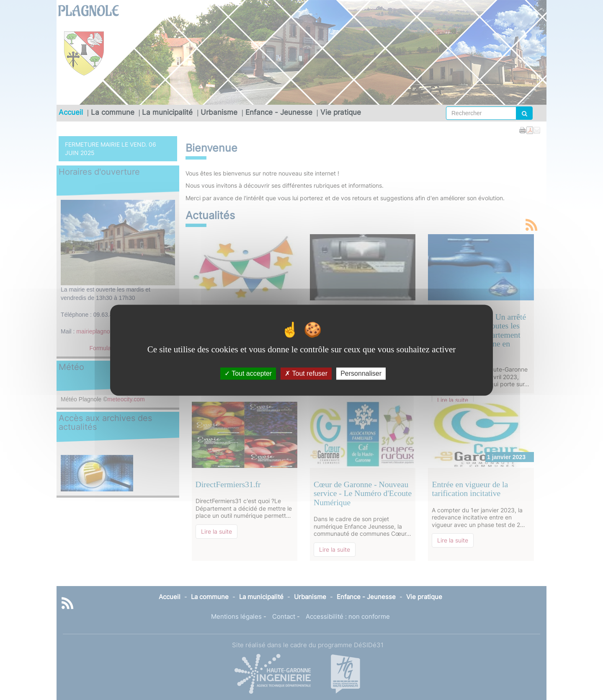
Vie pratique (341, 112)
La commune (113, 112)
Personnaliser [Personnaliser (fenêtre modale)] (361, 373)
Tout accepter (248, 373)
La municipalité (167, 112)
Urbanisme (219, 112)
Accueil (71, 112)
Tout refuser (306, 373)
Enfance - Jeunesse (279, 112)
